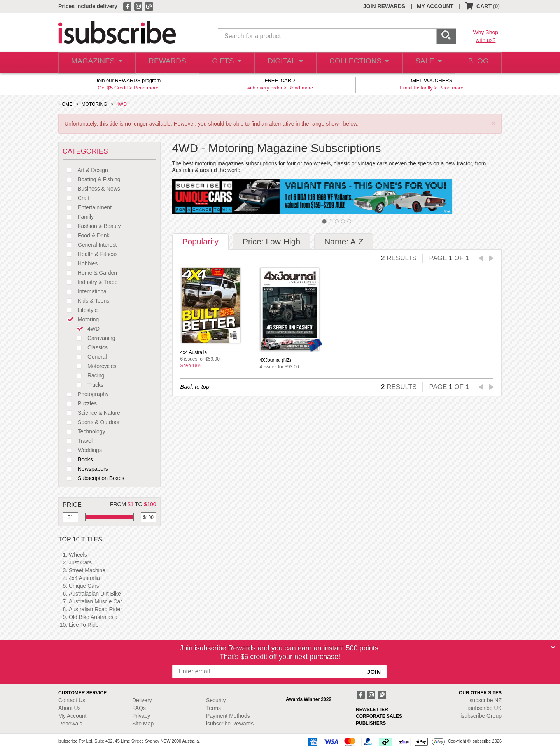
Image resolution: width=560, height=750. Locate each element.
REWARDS (165, 63)
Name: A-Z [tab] (344, 241)
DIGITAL (285, 63)
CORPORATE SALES (379, 716)
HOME (65, 104)
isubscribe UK (485, 708)
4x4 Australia (84, 578)
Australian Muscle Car (95, 601)
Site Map (143, 724)
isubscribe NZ (485, 700)
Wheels (78, 555)
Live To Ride (84, 625)
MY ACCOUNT (435, 6)
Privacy (141, 716)
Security (216, 700)
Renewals (70, 724)
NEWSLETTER (372, 710)
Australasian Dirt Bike (95, 594)
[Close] (553, 647)
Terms (213, 708)
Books (78, 459)
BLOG (477, 63)
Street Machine (87, 570)
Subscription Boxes (94, 478)
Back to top (195, 386)
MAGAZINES (96, 63)
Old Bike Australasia (93, 617)
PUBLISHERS (371, 723)
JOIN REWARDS (384, 6)
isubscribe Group (481, 716)
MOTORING (94, 104)
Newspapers (85, 469)
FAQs (139, 708)
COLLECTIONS (357, 63)
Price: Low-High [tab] (271, 241)
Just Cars (80, 562)
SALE (425, 63)
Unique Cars (84, 586)
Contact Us (72, 700)
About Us (70, 708)
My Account (72, 716)
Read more (146, 88)
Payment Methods (228, 716)
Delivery (142, 700)
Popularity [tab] (200, 241)
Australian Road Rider (95, 609)
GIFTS (225, 63)
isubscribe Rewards (230, 724)
